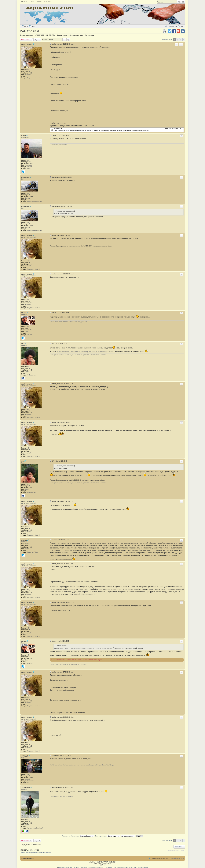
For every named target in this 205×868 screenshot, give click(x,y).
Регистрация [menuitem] (172, 26)
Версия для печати (164, 31)
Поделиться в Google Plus (178, 31)
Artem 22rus (26, 788)
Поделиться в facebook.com (174, 31)
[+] (57, 867)
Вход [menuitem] (182, 26)
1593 (31, 197)
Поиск (179, 2)
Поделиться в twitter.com (170, 31)
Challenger (25, 177)
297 (31, 330)
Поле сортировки (107, 836)
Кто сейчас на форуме (29, 850)
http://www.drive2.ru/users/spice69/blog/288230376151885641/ (82, 352)
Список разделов (28, 858)
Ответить (25, 40)
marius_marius (27, 44)
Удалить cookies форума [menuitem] (159, 858)
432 (31, 547)
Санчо (24, 136)
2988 (31, 778)
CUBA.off (25, 756)
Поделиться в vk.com (183, 31)
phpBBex (92, 862)
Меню (26, 26)
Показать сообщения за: (78, 836)
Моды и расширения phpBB (102, 864)
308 (31, 823)
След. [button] (184, 40)
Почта (32, 2)
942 (31, 370)
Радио (39, 2)
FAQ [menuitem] (33, 26)
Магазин (24, 2)
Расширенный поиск (183, 2)
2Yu (23, 344)
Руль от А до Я (30, 31)
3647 (31, 163)
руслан (24, 540)
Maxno (24, 313)
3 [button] (181, 40)
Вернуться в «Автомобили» (31, 845)
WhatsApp (48, 2)
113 (31, 73)
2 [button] (178, 40)
